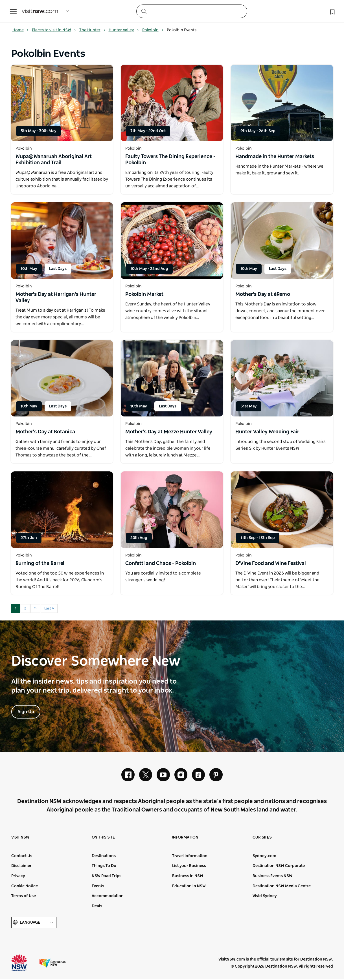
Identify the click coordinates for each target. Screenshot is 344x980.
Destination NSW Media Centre (282, 887)
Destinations (104, 857)
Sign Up (26, 712)
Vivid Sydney (265, 897)
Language (34, 924)
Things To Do (104, 867)
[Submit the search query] (144, 11)
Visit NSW (20, 838)
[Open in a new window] (62, 103)
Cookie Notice (25, 887)
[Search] (192, 11)
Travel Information (190, 857)
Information (185, 838)
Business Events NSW (272, 877)
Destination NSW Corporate (279, 867)
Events (98, 887)
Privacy (18, 877)
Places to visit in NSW (54, 30)
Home (21, 30)
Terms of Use (24, 897)
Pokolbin (153, 30)
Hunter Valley (124, 30)
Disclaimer (21, 867)
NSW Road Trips (107, 877)
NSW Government (24, 964)
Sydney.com (264, 857)
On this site (103, 838)
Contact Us (22, 857)
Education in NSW (189, 887)
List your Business (189, 867)
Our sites (262, 838)
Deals (97, 907)
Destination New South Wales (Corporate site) (52, 964)
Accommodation (108, 897)
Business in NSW (188, 877)
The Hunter (92, 30)
